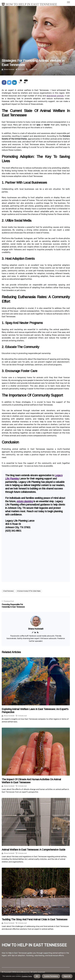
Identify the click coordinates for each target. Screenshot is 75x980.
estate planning (25, 501)
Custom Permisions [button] (51, 976)
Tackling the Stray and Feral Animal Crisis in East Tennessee (34, 919)
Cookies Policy (27, 976)
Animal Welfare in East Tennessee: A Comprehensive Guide (34, 850)
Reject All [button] (67, 976)
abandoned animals (55, 96)
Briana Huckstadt (9, 69)
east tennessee (9, 591)
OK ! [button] (37, 976)
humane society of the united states (29, 591)
